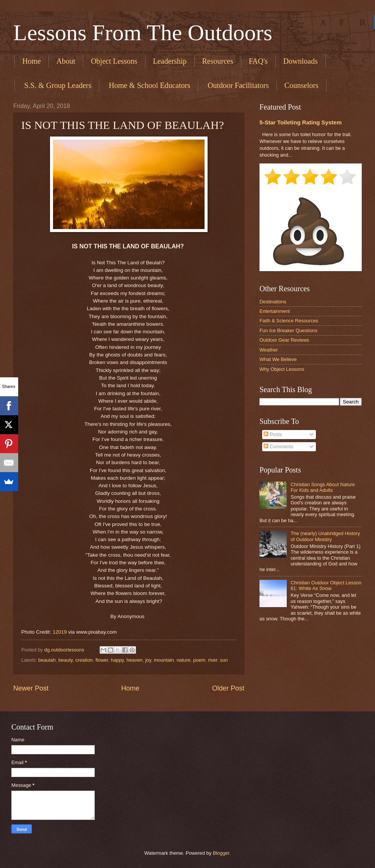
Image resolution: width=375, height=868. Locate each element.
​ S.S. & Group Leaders (57, 85)
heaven (134, 660)
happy (117, 660)
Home (32, 61)
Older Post (228, 688)
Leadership (170, 61)
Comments (278, 447)
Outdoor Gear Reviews (284, 340)
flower (102, 660)
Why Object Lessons (282, 369)
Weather (269, 350)
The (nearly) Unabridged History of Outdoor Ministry (325, 536)
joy (148, 660)
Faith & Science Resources (289, 321)
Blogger (221, 853)
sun (224, 660)
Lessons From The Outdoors (143, 33)
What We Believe (278, 359)
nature (184, 660)
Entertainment (275, 311)
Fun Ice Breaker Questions (288, 330)
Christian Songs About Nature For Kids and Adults (323, 487)
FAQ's (258, 61)
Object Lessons (114, 61)
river (212, 660)
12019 (60, 632)
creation (84, 660)
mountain (164, 660)
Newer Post (31, 688)
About (66, 61)
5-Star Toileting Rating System (301, 122)
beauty (66, 660)
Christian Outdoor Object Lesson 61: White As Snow (326, 585)
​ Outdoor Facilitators (237, 85)
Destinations (273, 302)
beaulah (47, 660)
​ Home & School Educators (148, 85)
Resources (218, 61)
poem (199, 660)
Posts (273, 434)
